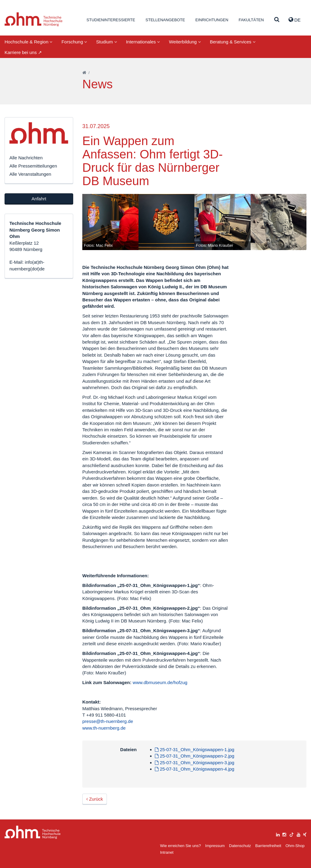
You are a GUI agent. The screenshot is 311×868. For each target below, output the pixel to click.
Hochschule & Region (28, 42)
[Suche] (277, 20)
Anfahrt (39, 199)
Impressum (215, 846)
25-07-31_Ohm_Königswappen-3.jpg (195, 763)
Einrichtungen (212, 20)
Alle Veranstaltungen (30, 174)
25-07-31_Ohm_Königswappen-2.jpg (195, 756)
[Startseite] (84, 73)
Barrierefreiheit (268, 846)
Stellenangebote (165, 20)
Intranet (167, 852)
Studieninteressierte (111, 20)
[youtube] (299, 834)
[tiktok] (292, 834)
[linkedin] (278, 834)
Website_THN (34, 19)
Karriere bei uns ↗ (23, 52)
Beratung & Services (233, 42)
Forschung (74, 42)
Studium (106, 42)
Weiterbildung (185, 42)
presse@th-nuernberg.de (108, 721)
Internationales (143, 42)
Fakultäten (251, 20)
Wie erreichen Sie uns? (180, 846)
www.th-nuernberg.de (104, 728)
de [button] (295, 20)
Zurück (95, 799)
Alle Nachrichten (26, 158)
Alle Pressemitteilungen (33, 166)
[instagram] (284, 834)
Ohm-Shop (295, 846)
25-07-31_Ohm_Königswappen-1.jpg (195, 749)
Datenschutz (240, 846)
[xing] (305, 834)
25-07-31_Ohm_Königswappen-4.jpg (195, 769)
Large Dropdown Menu (33, 832)
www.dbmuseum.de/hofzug (160, 682)
